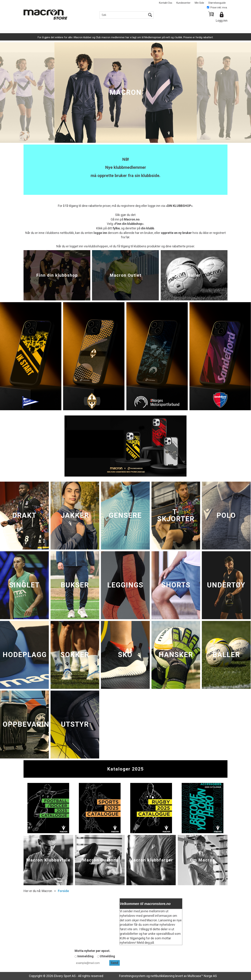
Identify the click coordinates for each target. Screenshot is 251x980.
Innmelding (85, 956)
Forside (63, 891)
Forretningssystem (132, 976)
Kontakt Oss (166, 3)
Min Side (199, 3)
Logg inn (222, 21)
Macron (47, 891)
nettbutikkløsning (162, 976)
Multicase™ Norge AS (202, 976)
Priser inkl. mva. (217, 8)
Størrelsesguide (217, 3)
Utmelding (107, 956)
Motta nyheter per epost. (92, 951)
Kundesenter (183, 3)
